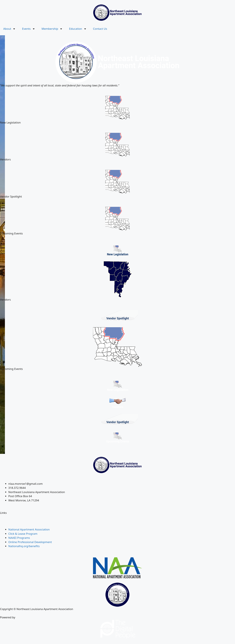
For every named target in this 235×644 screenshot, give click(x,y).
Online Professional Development (30, 542)
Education (78, 29)
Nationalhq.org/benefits (24, 546)
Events (28, 29)
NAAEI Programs (19, 538)
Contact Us (100, 29)
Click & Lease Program (23, 534)
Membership (52, 29)
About (9, 29)
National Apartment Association (29, 529)
